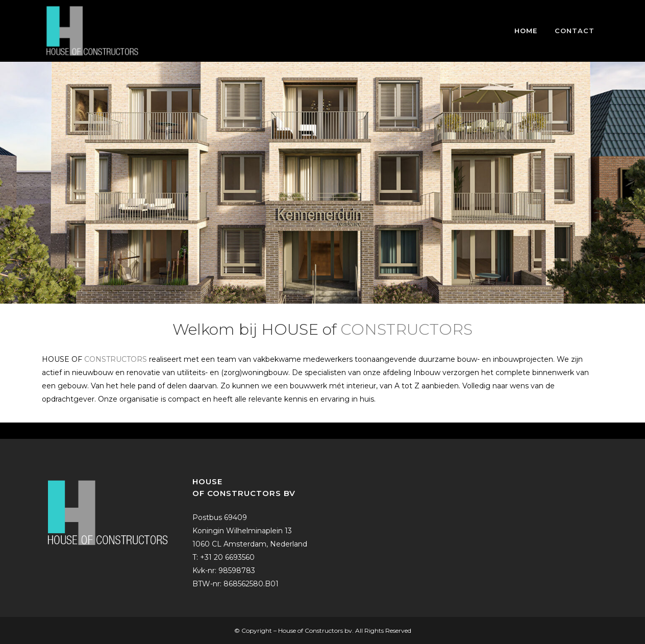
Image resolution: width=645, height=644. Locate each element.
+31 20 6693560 (227, 557)
